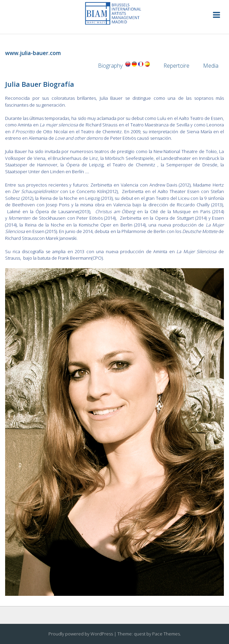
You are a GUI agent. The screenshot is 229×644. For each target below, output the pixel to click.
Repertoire (176, 66)
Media (213, 66)
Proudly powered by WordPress (81, 634)
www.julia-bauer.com (33, 53)
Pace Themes (166, 634)
